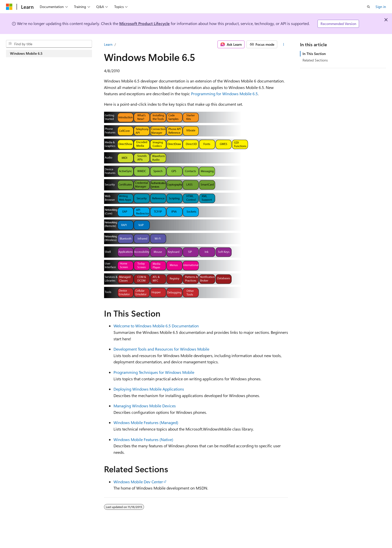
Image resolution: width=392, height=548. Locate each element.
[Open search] (368, 7)
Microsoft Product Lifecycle (144, 23)
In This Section (314, 54)
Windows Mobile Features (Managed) (146, 422)
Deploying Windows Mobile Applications (149, 389)
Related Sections (315, 60)
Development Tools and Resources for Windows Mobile (161, 349)
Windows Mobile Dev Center (138, 482)
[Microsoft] (9, 7)
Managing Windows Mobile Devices (145, 406)
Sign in (381, 7)
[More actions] (284, 44)
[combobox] (49, 44)
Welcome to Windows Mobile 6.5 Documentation (156, 326)
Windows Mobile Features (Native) (143, 439)
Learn (108, 44)
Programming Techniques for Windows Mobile (154, 372)
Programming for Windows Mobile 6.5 (224, 94)
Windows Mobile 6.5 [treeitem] (26, 53)
